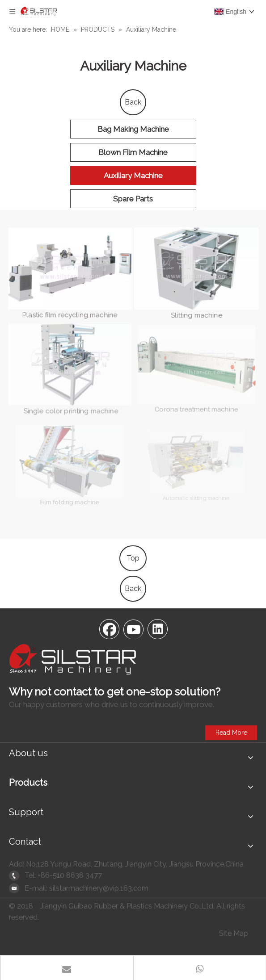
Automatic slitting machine (195, 491)
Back (133, 102)
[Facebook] (109, 628)
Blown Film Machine (133, 152)
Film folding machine (69, 493)
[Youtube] (133, 628)
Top (133, 558)
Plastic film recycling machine (70, 314)
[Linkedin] (157, 628)
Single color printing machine (70, 404)
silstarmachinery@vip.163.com (99, 888)
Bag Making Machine (133, 129)
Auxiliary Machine (133, 176)
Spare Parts (133, 199)
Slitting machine (196, 312)
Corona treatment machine (196, 400)
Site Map (234, 933)
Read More (231, 733)
